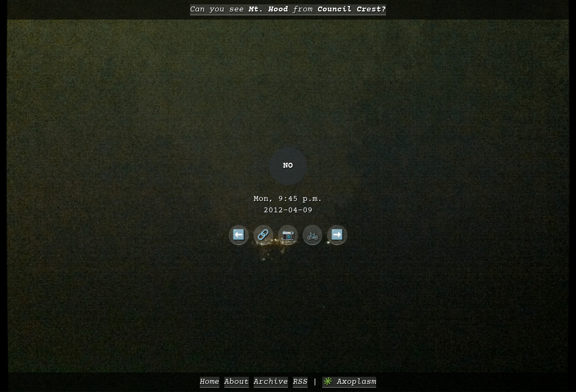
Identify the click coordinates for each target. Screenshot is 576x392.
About (237, 382)
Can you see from (288, 10)
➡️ (337, 235)
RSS (300, 382)
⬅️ (239, 235)
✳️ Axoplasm (349, 382)
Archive (271, 382)
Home (210, 382)
